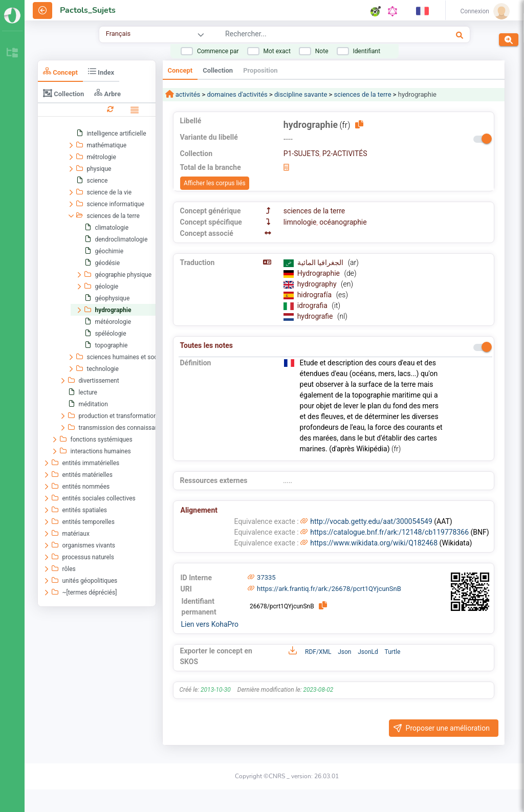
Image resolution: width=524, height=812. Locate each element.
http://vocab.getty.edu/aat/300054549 (371, 521)
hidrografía (315, 295)
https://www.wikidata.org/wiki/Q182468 (374, 543)
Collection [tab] (63, 93)
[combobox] (312, 35)
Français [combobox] (118, 34)
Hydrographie (320, 273)
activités (187, 94)
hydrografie (316, 316)
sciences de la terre (363, 94)
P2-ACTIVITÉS (345, 153)
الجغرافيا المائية (321, 262)
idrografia (313, 305)
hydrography (318, 284)
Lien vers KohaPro (210, 624)
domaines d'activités (237, 94)
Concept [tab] (60, 71)
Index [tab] (101, 71)
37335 (266, 577)
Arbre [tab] (107, 93)
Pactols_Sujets (88, 10)
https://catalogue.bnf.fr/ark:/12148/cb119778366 (389, 532)
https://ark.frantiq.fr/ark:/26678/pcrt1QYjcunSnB (329, 589)
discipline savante (301, 94)
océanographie (343, 222)
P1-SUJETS (301, 153)
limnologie (300, 222)
